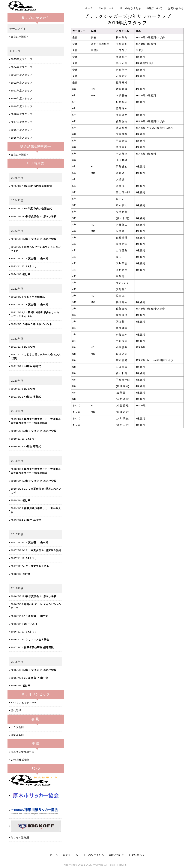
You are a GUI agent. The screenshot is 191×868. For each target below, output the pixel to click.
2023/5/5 (34, 239)
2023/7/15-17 (29, 259)
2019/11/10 (24, 439)
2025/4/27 (31, 186)
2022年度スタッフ (22, 83)
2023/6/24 (36, 249)
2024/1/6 (21, 274)
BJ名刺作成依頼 (20, 760)
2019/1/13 (36, 510)
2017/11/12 (24, 558)
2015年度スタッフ (22, 138)
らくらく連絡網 (20, 837)
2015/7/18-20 (29, 678)
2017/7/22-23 (36, 550)
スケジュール (106, 8)
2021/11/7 (36, 356)
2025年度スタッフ (22, 59)
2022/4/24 (28, 297)
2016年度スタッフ (22, 130)
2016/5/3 (34, 596)
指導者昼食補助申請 (22, 752)
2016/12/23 (30, 640)
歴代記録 (16, 710)
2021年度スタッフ (22, 91)
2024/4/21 (31, 209)
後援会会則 (17, 735)
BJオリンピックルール (24, 702)
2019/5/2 (34, 431)
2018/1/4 (21, 574)
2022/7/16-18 (29, 305)
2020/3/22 (26, 446)
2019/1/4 (21, 500)
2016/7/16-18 (29, 616)
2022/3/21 (26, 366)
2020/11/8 (23, 389)
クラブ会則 (17, 727)
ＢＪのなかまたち (130, 8)
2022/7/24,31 (35, 314)
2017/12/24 (30, 566)
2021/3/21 (26, 397)
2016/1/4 (21, 686)
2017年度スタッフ (22, 122)
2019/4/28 (36, 421)
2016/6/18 (36, 606)
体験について (154, 8)
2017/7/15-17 (29, 542)
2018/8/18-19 (36, 491)
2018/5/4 (34, 481)
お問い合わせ (176, 8)
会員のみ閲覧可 (20, 37)
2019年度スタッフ (22, 106)
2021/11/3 (23, 347)
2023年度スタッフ (22, 75)
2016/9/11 (24, 624)
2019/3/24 (26, 520)
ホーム (89, 8)
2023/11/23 (24, 266)
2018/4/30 (36, 471)
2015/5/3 (34, 670)
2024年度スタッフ (22, 67)
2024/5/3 (34, 216)
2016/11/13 (24, 632)
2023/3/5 (31, 324)
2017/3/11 (32, 647)
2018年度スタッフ (22, 114)
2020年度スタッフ (22, 98)
